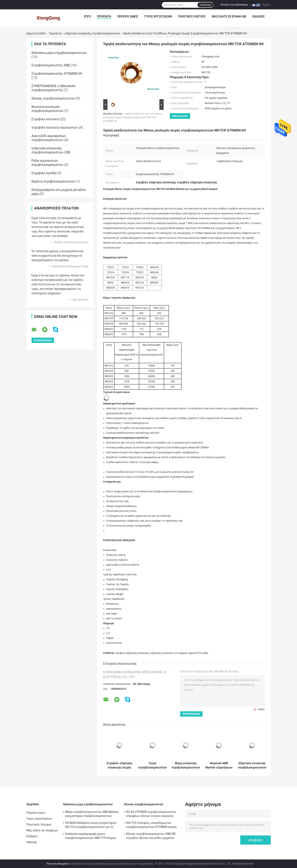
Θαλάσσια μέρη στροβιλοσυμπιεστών (59, 53)
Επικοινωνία (180, 116)
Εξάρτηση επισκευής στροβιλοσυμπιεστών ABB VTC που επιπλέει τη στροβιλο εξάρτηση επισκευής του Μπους (252, 765)
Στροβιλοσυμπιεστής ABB (51, 65)
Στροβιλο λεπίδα (44, 173)
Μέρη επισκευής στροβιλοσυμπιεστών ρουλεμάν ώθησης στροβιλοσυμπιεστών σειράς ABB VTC (186, 765)
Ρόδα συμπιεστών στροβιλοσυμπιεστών (48, 163)
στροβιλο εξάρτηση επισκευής (132, 653)
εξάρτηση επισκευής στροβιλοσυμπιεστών (92, 33)
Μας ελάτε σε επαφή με (229, 16)
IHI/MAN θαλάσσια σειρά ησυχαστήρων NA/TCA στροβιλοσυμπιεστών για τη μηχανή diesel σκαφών (91, 825)
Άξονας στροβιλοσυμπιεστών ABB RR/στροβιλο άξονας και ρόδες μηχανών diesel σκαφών (151, 836)
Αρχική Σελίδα (36, 33)
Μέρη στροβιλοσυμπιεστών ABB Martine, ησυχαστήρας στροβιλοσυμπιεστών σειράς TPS (92, 814)
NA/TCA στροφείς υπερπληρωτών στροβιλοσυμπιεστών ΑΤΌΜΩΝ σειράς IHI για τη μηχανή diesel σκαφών (152, 825)
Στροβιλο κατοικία (45, 119)
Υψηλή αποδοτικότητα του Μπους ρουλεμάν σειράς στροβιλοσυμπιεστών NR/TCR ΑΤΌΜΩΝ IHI (133, 117)
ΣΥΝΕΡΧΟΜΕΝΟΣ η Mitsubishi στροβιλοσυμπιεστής (53, 88)
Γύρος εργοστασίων (158, 16)
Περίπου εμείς (128, 16)
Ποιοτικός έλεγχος (192, 16)
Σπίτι (87, 16)
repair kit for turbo (198, 653)
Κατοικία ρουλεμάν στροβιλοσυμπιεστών (48, 109)
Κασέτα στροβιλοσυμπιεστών (53, 181)
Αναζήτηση (205, 5)
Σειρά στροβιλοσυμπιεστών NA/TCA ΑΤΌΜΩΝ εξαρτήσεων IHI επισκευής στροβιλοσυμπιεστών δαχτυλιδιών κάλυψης (153, 765)
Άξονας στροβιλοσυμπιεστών (53, 98)
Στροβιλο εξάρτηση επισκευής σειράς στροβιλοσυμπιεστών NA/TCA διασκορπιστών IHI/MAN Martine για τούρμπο (119, 765)
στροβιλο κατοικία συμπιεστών (55, 128)
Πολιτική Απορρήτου (58, 864)
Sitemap (32, 842)
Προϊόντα (104, 16)
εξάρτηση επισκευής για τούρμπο (169, 653)
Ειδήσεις (259, 16)
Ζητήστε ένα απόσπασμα (234, 5)
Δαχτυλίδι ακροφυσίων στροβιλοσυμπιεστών (49, 138)
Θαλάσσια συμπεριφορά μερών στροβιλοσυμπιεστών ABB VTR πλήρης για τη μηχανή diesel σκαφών (91, 836)
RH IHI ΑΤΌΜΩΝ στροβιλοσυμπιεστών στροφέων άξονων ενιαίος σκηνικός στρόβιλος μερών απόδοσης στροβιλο (151, 814)
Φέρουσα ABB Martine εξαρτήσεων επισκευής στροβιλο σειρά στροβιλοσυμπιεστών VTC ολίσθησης (219, 765)
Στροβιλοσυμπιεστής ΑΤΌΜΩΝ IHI (57, 74)
